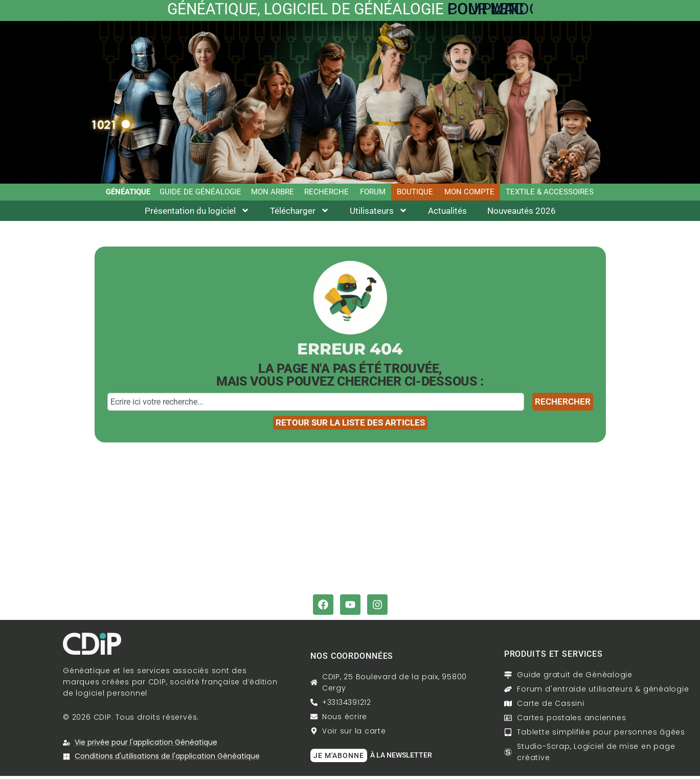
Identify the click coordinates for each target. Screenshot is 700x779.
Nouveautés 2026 (522, 213)
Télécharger (300, 213)
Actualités (447, 213)
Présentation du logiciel (197, 213)
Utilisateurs (379, 213)
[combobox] (316, 404)
